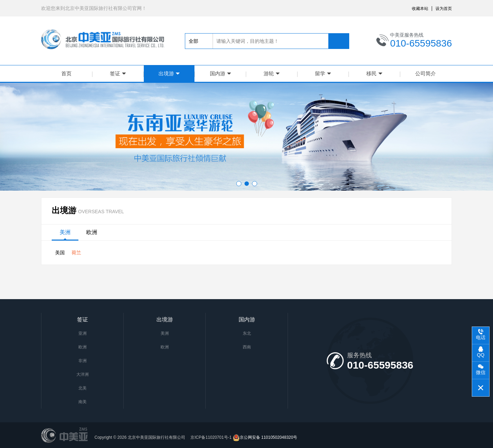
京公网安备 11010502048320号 (265, 437)
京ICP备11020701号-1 (210, 437)
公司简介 (426, 73)
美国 (60, 253)
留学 (323, 73)
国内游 (220, 73)
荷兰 (76, 253)
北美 (83, 388)
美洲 (65, 232)
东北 (247, 333)
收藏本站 (420, 9)
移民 (374, 73)
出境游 (169, 73)
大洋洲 (83, 374)
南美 (83, 402)
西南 (247, 347)
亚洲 (83, 333)
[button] (239, 184)
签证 (118, 73)
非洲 (83, 361)
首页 (66, 73)
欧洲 (92, 232)
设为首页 (444, 9)
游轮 (272, 73)
